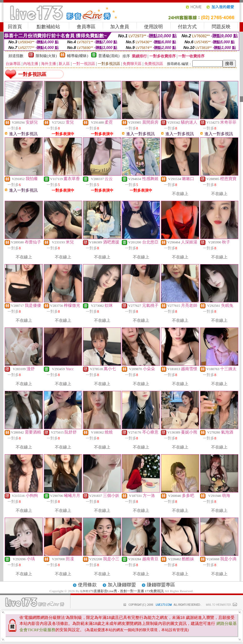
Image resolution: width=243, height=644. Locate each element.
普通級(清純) (109, 56)
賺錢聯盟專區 (161, 585)
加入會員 (120, 27)
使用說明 (153, 27)
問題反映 (221, 27)
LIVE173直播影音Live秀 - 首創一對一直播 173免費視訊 (122, 591)
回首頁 (15, 27)
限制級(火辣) (46, 56)
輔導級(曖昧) (78, 56)
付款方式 (187, 27)
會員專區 (86, 27)
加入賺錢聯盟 (122, 585)
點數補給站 (48, 27)
